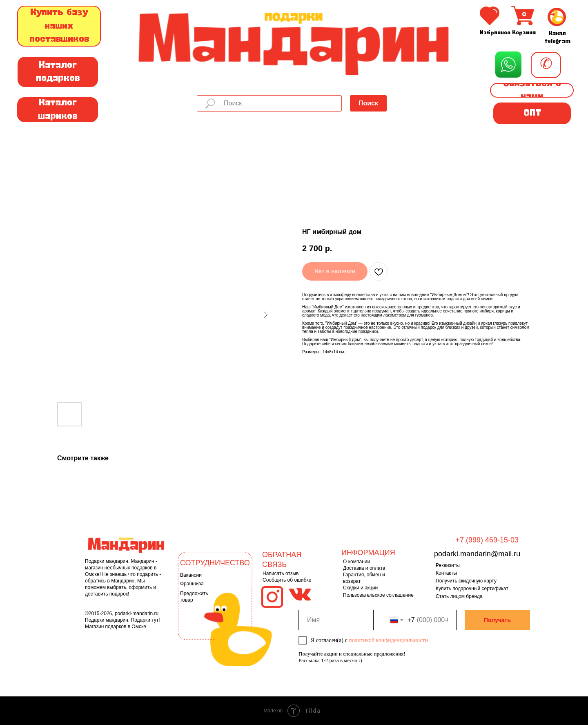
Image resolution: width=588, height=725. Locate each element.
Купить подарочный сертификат (472, 589)
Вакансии (191, 575)
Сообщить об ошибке (287, 580)
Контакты (446, 573)
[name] (336, 620)
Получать (497, 620)
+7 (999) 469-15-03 (487, 540)
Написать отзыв (281, 573)
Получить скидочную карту (466, 581)
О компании (356, 562)
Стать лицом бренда (459, 596)
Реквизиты (448, 565)
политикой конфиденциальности (388, 640)
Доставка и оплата (364, 568)
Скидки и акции (360, 588)
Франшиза (192, 584)
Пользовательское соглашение (378, 595)
